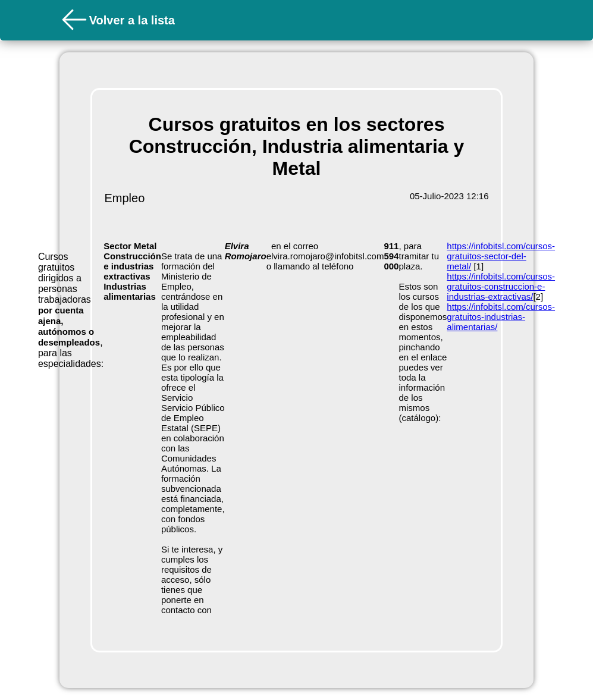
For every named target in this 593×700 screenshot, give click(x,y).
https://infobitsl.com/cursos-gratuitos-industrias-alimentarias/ (501, 317)
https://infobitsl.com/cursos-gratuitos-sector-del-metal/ (501, 256)
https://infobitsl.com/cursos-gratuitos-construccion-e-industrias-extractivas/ (501, 286)
